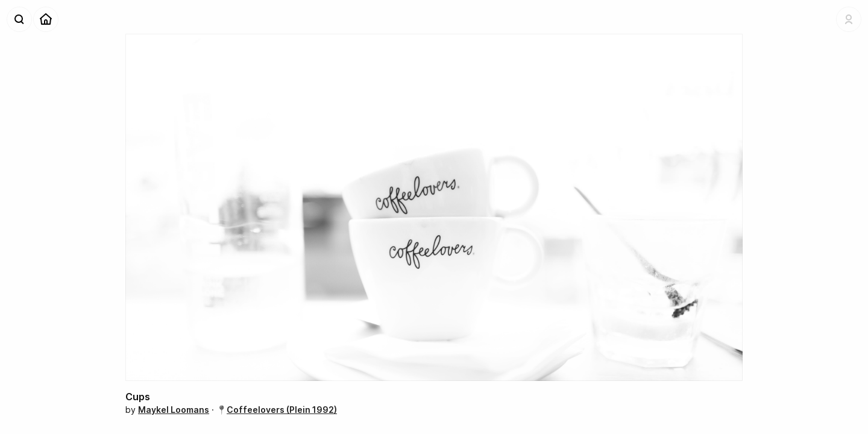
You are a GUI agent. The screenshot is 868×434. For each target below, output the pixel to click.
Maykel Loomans (174, 410)
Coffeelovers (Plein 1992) (282, 410)
